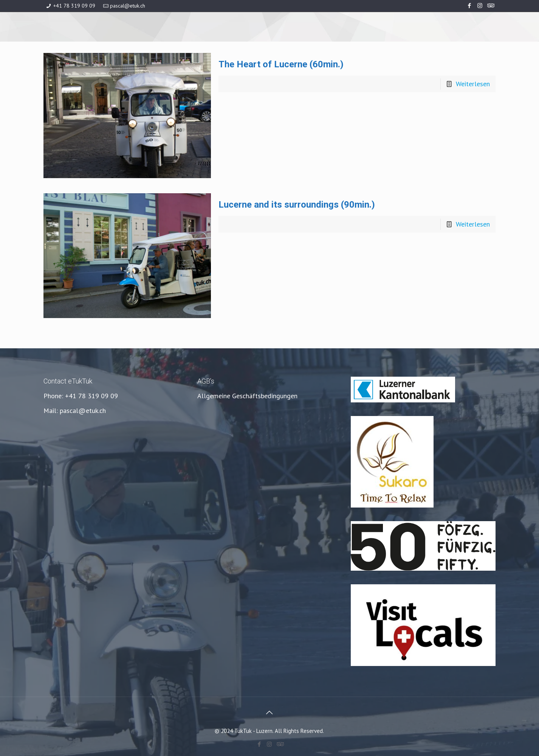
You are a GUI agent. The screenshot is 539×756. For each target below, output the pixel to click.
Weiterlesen (473, 84)
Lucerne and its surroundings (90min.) (297, 205)
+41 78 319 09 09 (74, 6)
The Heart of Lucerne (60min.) (281, 64)
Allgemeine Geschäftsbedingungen (247, 396)
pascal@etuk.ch (128, 6)
